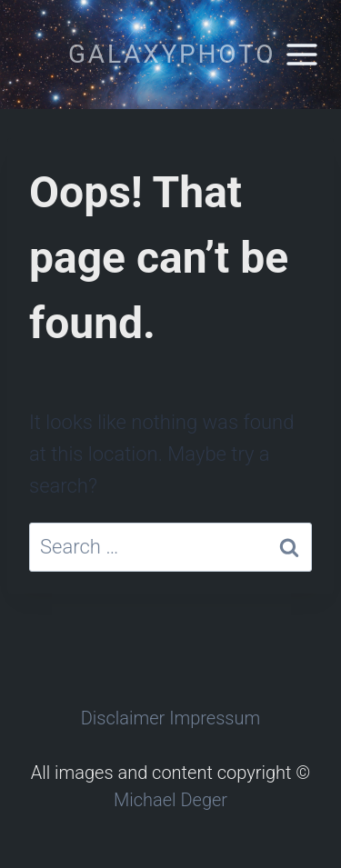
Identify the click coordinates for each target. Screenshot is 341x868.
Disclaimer (123, 718)
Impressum (215, 718)
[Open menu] (301, 54)
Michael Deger (170, 800)
